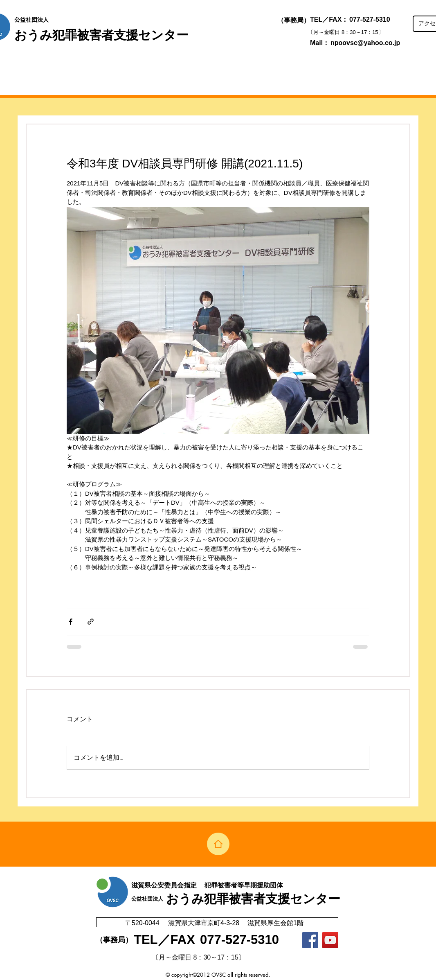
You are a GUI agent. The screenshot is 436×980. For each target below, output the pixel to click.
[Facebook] (310, 940)
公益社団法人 (31, 20)
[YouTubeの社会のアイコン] (330, 940)
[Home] (218, 844)
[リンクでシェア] (91, 622)
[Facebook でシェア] (71, 622)
